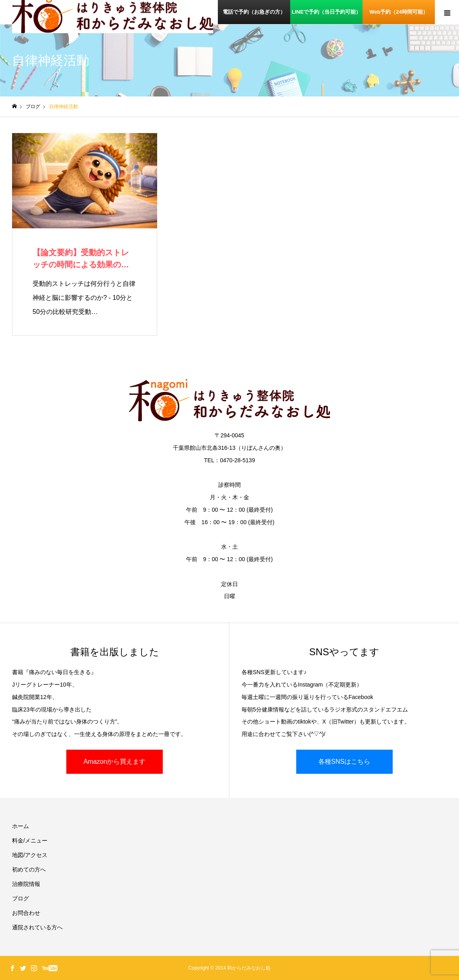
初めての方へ (29, 869)
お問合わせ (26, 913)
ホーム (20, 826)
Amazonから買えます (115, 762)
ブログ (20, 898)
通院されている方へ (37, 927)
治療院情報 (26, 884)
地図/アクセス (30, 855)
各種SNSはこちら (344, 762)
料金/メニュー (30, 841)
